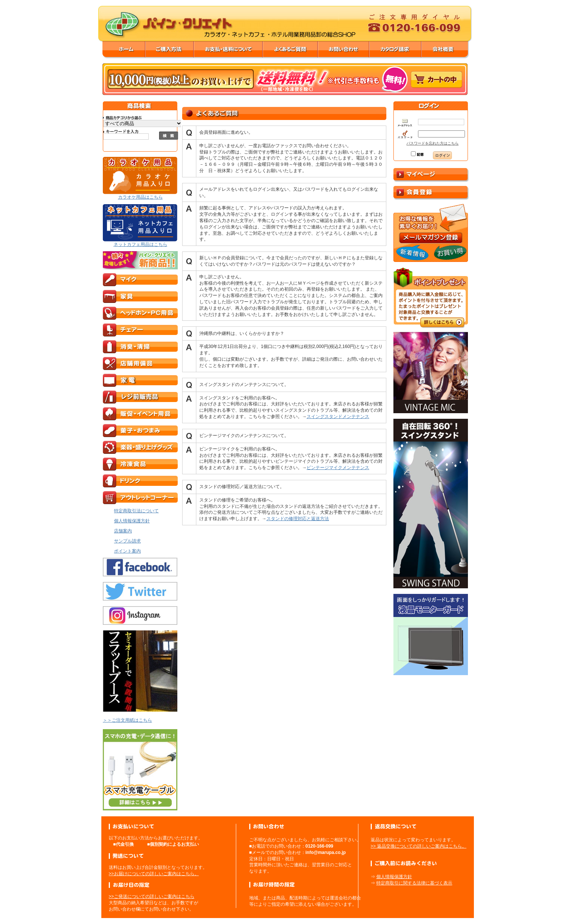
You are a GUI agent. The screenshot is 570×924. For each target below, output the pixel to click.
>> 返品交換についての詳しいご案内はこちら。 (419, 846)
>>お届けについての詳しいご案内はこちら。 (154, 874)
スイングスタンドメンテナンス (338, 417)
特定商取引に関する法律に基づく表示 (414, 883)
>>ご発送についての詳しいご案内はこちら (152, 896)
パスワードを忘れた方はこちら (433, 143)
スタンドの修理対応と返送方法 (298, 519)
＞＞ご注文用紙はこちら (127, 720)
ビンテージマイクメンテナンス (338, 468)
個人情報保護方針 (394, 877)
